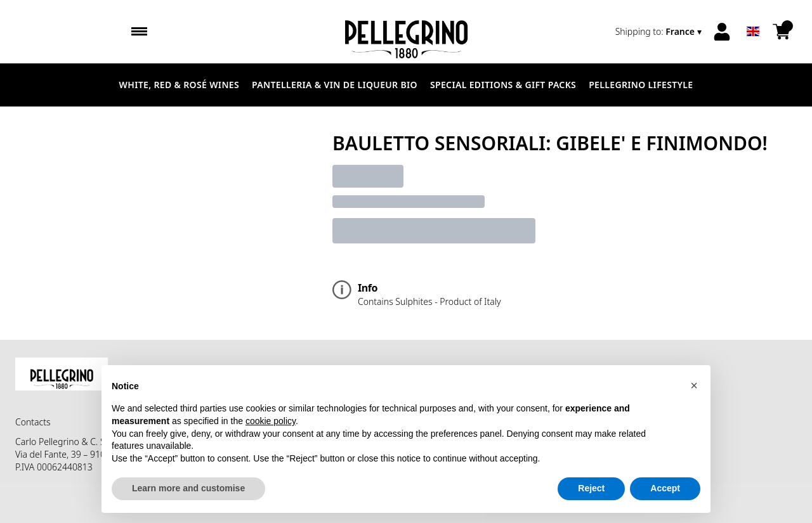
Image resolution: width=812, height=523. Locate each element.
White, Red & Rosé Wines (180, 85)
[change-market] (660, 32)
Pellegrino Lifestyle (641, 85)
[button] (694, 385)
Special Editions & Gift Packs (503, 85)
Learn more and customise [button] (188, 488)
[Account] (722, 32)
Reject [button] (591, 488)
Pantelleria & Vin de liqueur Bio (335, 85)
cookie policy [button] (271, 421)
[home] (406, 32)
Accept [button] (665, 488)
